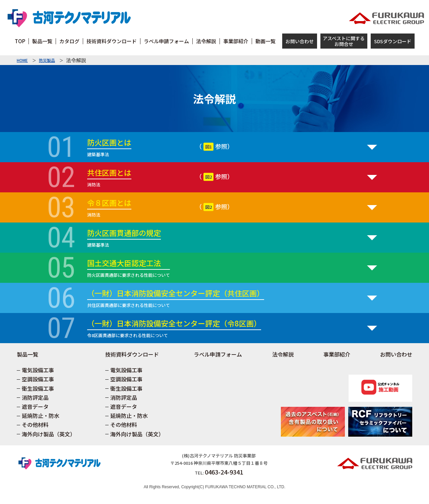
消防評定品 (35, 397)
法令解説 (283, 354)
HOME (22, 60)
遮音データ (35, 406)
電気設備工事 (38, 370)
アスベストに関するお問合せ (344, 41)
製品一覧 (27, 354)
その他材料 (35, 425)
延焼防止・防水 (41, 416)
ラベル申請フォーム (218, 354)
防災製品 (47, 60)
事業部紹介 (337, 354)
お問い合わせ (300, 41)
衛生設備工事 (38, 388)
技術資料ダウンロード (132, 354)
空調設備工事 (38, 379)
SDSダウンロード (393, 41)
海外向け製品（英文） (49, 434)
